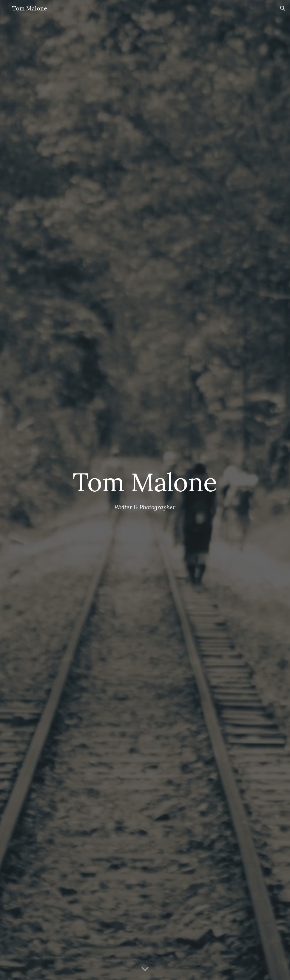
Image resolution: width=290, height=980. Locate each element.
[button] (283, 8)
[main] (145, 482)
